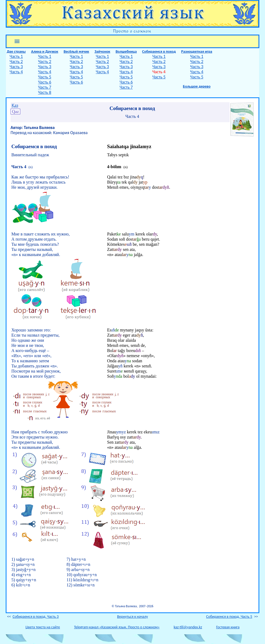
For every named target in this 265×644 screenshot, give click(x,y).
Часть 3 (16, 67)
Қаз (15, 105)
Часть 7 (45, 87)
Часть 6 (45, 82)
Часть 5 (45, 77)
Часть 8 (45, 92)
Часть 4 (16, 72)
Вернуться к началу (132, 617)
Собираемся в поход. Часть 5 (229, 617)
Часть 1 (16, 56)
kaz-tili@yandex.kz (188, 627)
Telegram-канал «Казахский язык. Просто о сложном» (117, 627)
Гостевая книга (228, 627)
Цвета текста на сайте (43, 627)
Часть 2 (16, 62)
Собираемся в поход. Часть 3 (35, 617)
